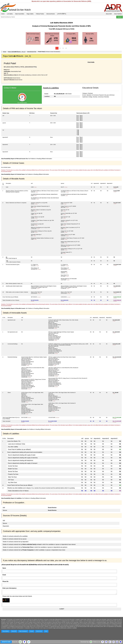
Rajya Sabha (30, 14)
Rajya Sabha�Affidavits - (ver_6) (17, 52)
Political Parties (40, 14)
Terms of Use (39, 631)
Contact (32, 631)
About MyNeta (118, 14)
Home (3, 14)
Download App (85, 642)
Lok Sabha (10, 14)
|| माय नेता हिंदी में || (62, 14)
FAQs (46, 631)
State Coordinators (23, 631)
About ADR (109, 14)
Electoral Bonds (51, 14)
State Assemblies (20, 14)
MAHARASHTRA (32, 52)
